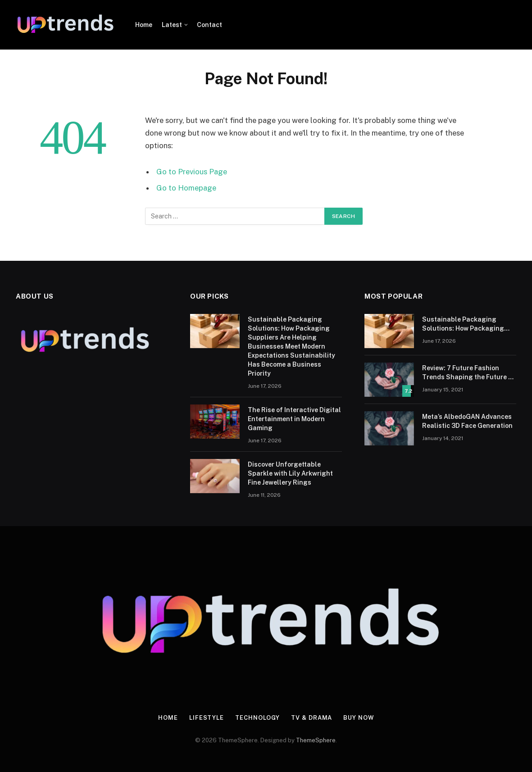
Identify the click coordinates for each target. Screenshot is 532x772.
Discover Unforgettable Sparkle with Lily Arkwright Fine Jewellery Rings (290, 473)
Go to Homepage (186, 188)
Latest (172, 25)
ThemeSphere (316, 740)
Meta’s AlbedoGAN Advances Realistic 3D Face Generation (467, 421)
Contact (209, 25)
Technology (257, 718)
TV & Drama (311, 718)
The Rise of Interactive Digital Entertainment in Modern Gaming (294, 419)
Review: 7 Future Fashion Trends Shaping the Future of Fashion (468, 373)
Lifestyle (206, 718)
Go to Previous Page (192, 172)
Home (144, 25)
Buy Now (359, 718)
